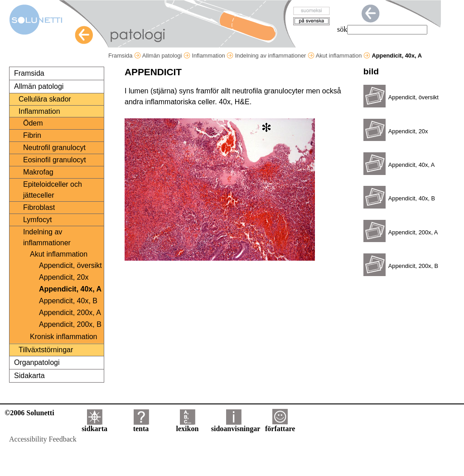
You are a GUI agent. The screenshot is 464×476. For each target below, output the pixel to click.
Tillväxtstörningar (46, 350)
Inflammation (213, 56)
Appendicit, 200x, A (70, 313)
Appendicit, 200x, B (70, 324)
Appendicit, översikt (70, 265)
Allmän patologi (166, 56)
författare (280, 425)
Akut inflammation (343, 56)
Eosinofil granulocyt (55, 160)
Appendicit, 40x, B (68, 301)
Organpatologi (37, 362)
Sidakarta (29, 376)
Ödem (33, 123)
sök (342, 29)
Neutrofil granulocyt (54, 148)
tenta (141, 425)
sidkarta (94, 425)
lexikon (187, 425)
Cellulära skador (45, 99)
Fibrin (32, 135)
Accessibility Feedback (43, 439)
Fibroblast (39, 207)
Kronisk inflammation (64, 337)
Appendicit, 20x (64, 277)
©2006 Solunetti (29, 413)
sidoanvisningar (236, 425)
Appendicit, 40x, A (70, 289)
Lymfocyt (37, 220)
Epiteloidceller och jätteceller (53, 190)
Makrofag (38, 172)
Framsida (125, 56)
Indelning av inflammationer (275, 56)
